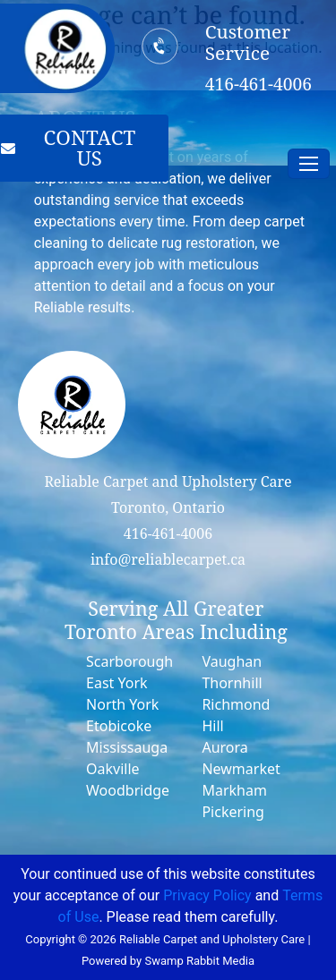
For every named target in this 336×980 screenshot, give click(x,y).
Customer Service (248, 43)
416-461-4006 (168, 533)
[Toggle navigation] (309, 164)
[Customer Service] (160, 46)
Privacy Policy (207, 895)
